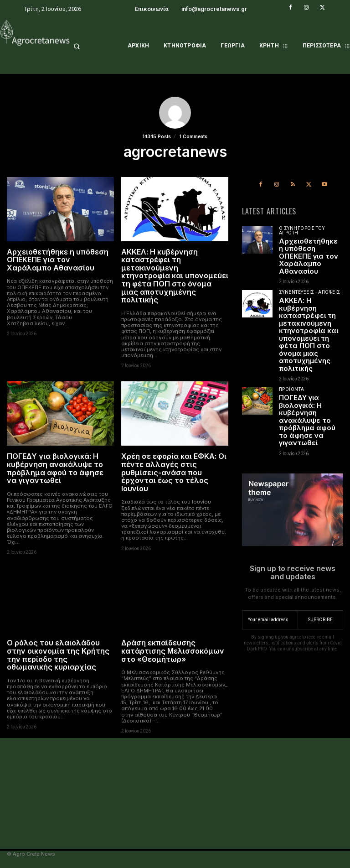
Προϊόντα (292, 390)
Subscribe (321, 620)
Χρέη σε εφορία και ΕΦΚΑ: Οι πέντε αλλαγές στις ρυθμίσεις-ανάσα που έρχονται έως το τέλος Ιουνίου (174, 472)
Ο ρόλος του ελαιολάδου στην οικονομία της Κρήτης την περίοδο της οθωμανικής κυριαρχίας (58, 655)
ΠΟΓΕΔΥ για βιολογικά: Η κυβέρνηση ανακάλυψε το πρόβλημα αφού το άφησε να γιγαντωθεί (55, 468)
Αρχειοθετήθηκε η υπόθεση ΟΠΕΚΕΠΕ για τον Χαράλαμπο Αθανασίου (58, 260)
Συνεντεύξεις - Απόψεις (310, 292)
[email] (270, 620)
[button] (88, 46)
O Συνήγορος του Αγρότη (302, 231)
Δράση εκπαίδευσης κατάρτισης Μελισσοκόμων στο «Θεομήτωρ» (173, 651)
